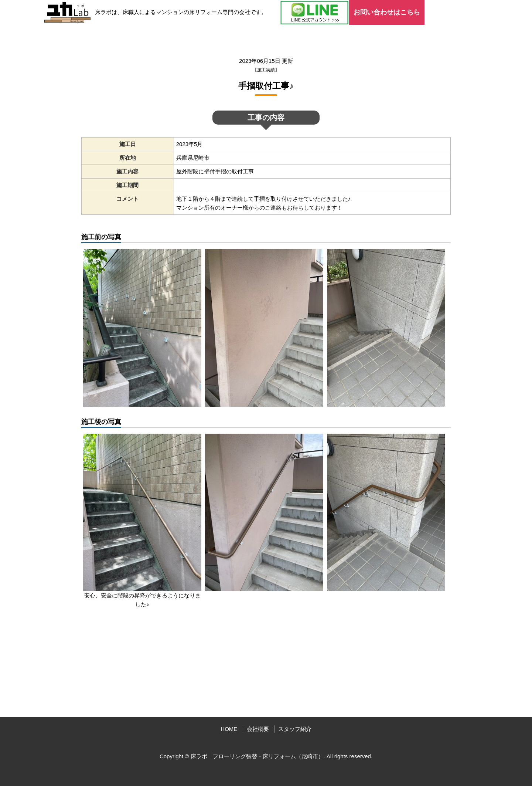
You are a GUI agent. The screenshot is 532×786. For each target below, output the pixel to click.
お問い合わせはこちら (387, 12)
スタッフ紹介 (295, 729)
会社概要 (258, 729)
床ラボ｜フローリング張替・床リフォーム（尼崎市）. (258, 756)
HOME (229, 729)
